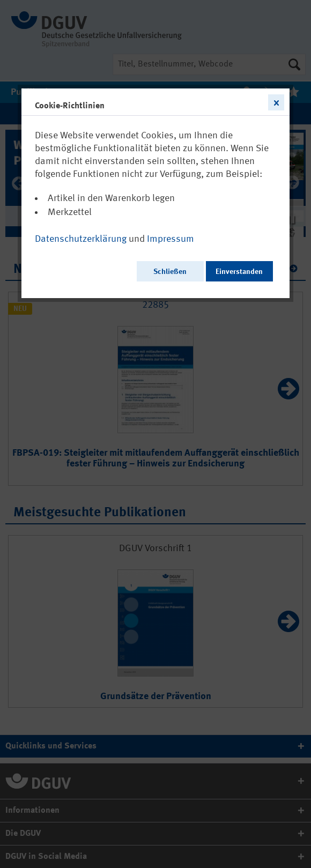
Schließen (170, 272)
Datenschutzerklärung (81, 239)
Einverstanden (239, 272)
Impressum (171, 239)
